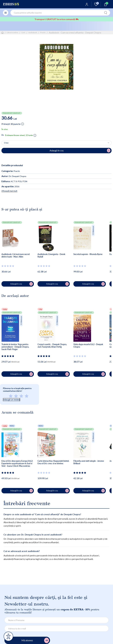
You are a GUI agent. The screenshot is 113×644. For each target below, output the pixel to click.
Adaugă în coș (22, 284)
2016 (10, 186)
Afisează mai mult (9, 191)
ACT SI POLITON (14, 181)
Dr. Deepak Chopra (14, 176)
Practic (43, 32)
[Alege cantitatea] (56, 143)
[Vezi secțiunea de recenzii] (8, 266)
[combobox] (60, 13)
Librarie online (12, 32)
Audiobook (33, 32)
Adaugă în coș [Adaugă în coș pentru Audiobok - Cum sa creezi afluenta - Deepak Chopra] (80, 150)
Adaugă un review (11, 400)
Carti (23, 32)
